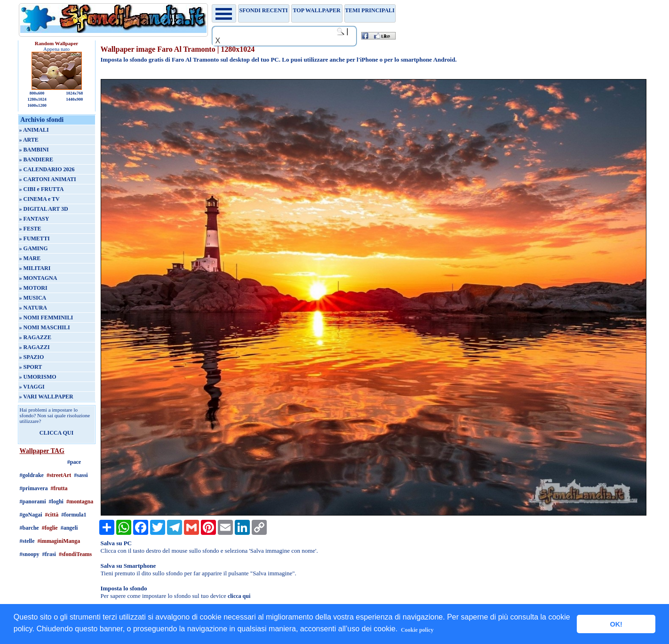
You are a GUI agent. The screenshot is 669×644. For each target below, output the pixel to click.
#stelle (27, 541)
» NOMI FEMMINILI (46, 318)
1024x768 (74, 93)
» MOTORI (33, 288)
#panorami (33, 501)
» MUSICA (33, 298)
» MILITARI (35, 268)
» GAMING (34, 248)
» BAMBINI (34, 150)
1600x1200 (37, 105)
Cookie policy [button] (417, 630)
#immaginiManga (59, 541)
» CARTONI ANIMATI (48, 179)
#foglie (50, 528)
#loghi (56, 501)
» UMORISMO (38, 377)
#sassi (81, 475)
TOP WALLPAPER (317, 10)
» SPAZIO (32, 357)
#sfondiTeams (75, 554)
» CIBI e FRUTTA (42, 189)
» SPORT (31, 367)
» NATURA (33, 308)
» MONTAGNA (38, 278)
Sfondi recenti (264, 10)
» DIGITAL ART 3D (44, 209)
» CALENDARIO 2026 (47, 169)
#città (52, 515)
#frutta (59, 488)
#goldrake (32, 475)
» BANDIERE (36, 159)
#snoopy (30, 554)
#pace (74, 462)
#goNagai (31, 515)
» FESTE (30, 229)
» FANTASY (34, 219)
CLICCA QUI (56, 433)
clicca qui (239, 596)
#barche (29, 528)
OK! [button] (616, 624)
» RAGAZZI (35, 347)
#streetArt (59, 475)
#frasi (49, 554)
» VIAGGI (32, 387)
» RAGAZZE (35, 337)
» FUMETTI (35, 239)
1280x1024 (37, 99)
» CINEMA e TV (40, 199)
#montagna (80, 501)
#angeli (69, 528)
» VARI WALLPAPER (46, 397)
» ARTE (29, 140)
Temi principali (370, 10)
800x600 (37, 93)
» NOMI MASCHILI (45, 327)
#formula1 (74, 515)
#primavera (34, 488)
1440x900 (74, 99)
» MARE (30, 258)
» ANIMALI (34, 130)
